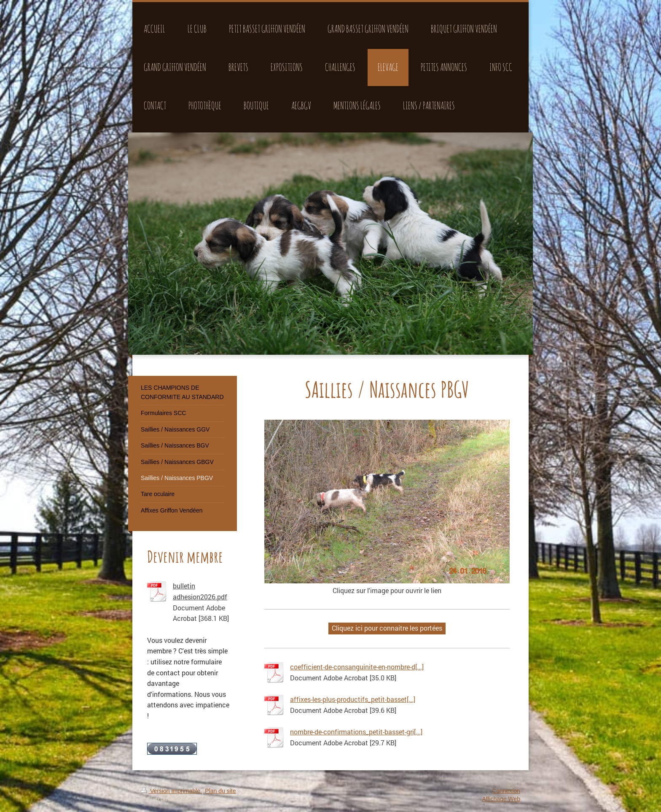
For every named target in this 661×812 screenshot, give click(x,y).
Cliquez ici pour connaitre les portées (387, 628)
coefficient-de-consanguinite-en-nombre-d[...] (357, 667)
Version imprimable (171, 791)
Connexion (506, 791)
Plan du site (220, 791)
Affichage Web (501, 799)
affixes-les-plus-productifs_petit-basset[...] (353, 699)
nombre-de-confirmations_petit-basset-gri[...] (356, 732)
